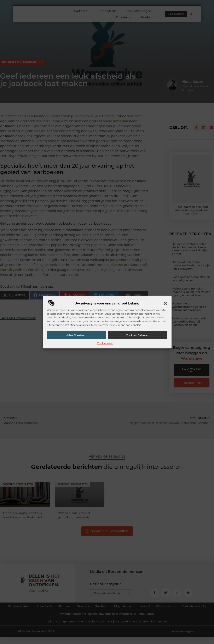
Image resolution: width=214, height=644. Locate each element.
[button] (165, 303)
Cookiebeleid (105, 343)
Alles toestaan (76, 335)
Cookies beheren (138, 335)
